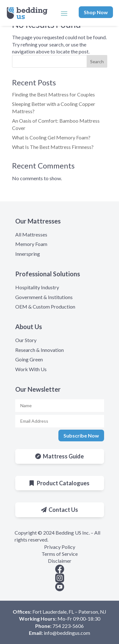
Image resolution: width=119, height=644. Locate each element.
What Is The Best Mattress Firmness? (53, 147)
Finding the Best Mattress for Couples (53, 94)
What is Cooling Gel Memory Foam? (51, 137)
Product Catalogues (63, 483)
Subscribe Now (81, 435)
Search (97, 61)
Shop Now (96, 12)
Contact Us (63, 510)
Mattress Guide (63, 456)
